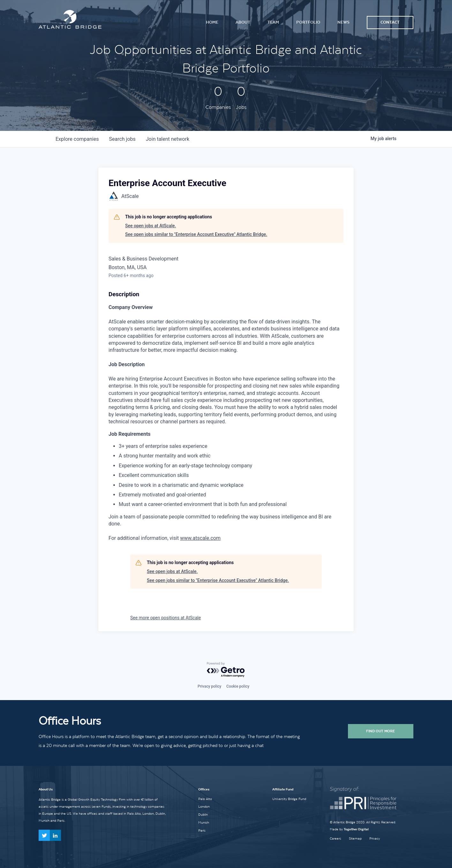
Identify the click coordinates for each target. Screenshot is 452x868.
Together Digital (356, 829)
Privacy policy (209, 686)
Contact (390, 22)
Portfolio (308, 22)
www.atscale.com (200, 538)
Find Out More (380, 731)
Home (212, 22)
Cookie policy (238, 686)
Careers (335, 838)
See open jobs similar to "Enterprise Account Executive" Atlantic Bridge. (196, 234)
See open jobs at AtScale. (151, 226)
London (204, 806)
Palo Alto (205, 799)
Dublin (203, 814)
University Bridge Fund (289, 799)
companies (77, 139)
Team (273, 22)
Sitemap (355, 838)
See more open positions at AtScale (166, 618)
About (243, 22)
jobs (122, 139)
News (343, 22)
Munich (204, 822)
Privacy (375, 838)
